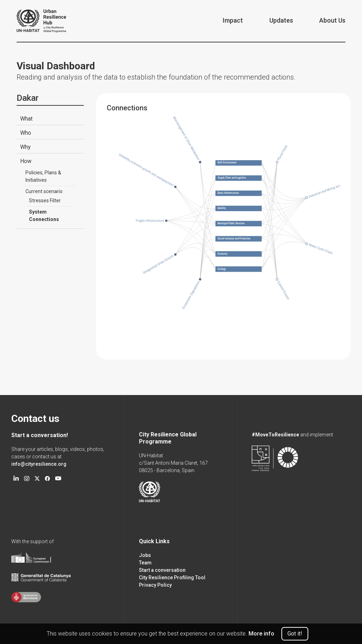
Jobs (145, 555)
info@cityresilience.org (39, 464)
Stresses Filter (45, 201)
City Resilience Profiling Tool (172, 578)
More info (261, 634)
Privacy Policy (155, 585)
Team (145, 563)
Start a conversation (162, 570)
